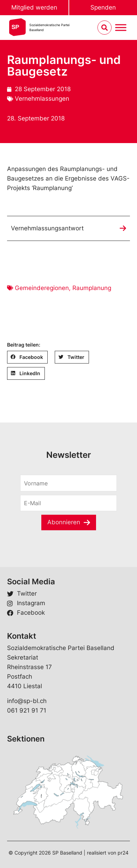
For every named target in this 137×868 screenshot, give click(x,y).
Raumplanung (92, 288)
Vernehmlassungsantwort (47, 228)
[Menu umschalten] (121, 28)
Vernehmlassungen (42, 99)
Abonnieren (64, 522)
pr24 (123, 853)
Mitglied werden (34, 7)
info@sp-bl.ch (27, 701)
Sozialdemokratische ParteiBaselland (49, 27)
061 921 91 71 (27, 710)
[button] (27, 357)
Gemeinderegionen (42, 288)
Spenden (103, 7)
